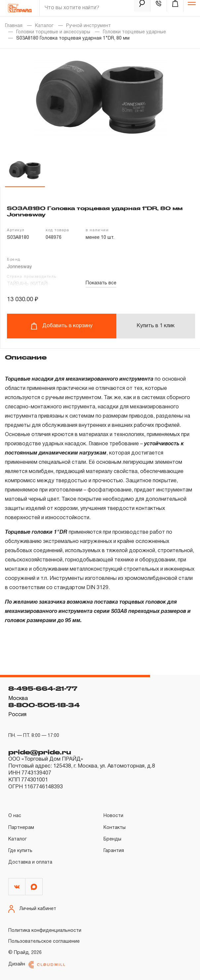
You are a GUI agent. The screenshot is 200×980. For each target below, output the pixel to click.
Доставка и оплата (30, 862)
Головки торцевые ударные (134, 32)
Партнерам (21, 828)
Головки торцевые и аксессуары (53, 32)
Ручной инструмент (88, 26)
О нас (15, 816)
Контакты (115, 828)
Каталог (44, 26)
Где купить (20, 851)
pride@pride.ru (40, 752)
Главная (14, 26)
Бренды (112, 839)
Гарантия (114, 851)
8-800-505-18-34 (44, 705)
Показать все (101, 283)
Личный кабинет (32, 909)
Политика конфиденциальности (45, 931)
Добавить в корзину (62, 326)
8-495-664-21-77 (43, 688)
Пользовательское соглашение (44, 942)
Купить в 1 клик (156, 326)
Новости (113, 816)
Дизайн (37, 965)
